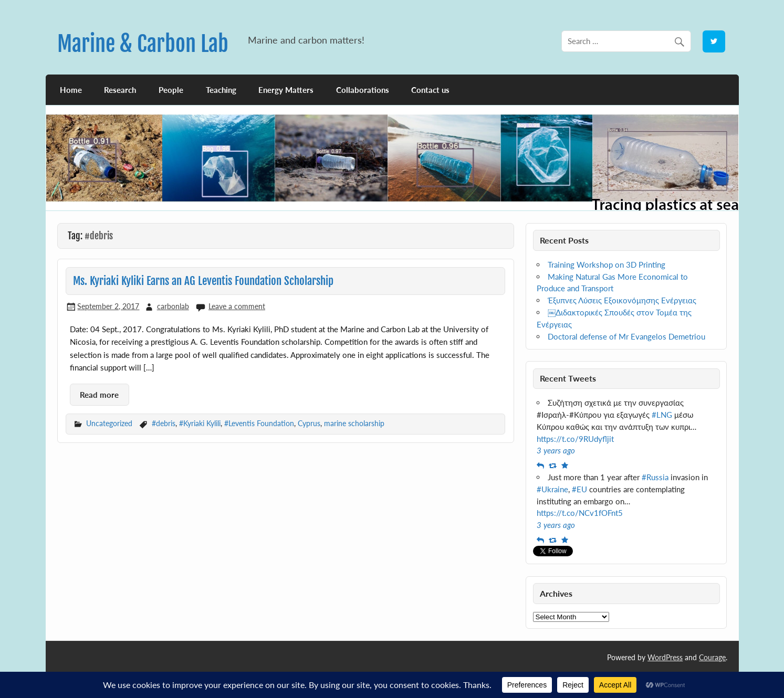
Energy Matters (286, 90)
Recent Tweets (568, 378)
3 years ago (556, 450)
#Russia (655, 477)
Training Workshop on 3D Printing (607, 265)
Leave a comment (237, 306)
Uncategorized (109, 423)
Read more (99, 395)
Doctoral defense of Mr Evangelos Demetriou (626, 336)
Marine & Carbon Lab (143, 44)
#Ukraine (552, 489)
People (171, 90)
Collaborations (363, 90)
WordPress (665, 657)
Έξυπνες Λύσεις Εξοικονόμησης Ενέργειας (622, 300)
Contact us (430, 90)
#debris (164, 423)
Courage (712, 657)
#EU (579, 489)
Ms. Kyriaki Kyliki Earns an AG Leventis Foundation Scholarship (203, 281)
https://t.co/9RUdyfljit (575, 439)
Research (120, 90)
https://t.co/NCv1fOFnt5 (580, 513)
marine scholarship (354, 423)
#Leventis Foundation (259, 423)
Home (71, 90)
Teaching (221, 90)
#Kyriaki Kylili (200, 423)
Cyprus (309, 423)
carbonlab (173, 306)
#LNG (662, 415)
